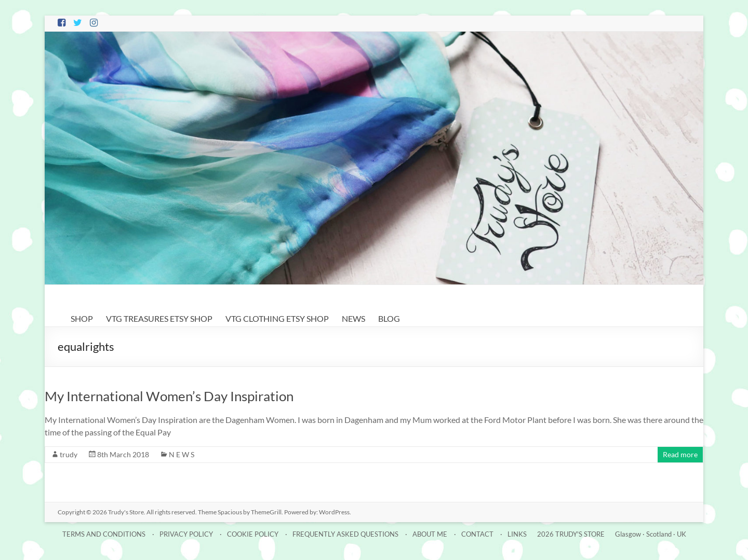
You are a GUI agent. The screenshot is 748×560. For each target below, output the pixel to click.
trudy (69, 454)
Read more (680, 454)
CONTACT (477, 534)
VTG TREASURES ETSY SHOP (159, 318)
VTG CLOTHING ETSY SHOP (277, 318)
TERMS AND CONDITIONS (104, 534)
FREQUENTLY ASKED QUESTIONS (345, 534)
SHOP (82, 318)
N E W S (182, 454)
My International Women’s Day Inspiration (169, 396)
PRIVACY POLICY (186, 534)
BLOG (389, 318)
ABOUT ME (430, 534)
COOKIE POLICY (253, 534)
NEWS (353, 318)
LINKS (517, 534)
